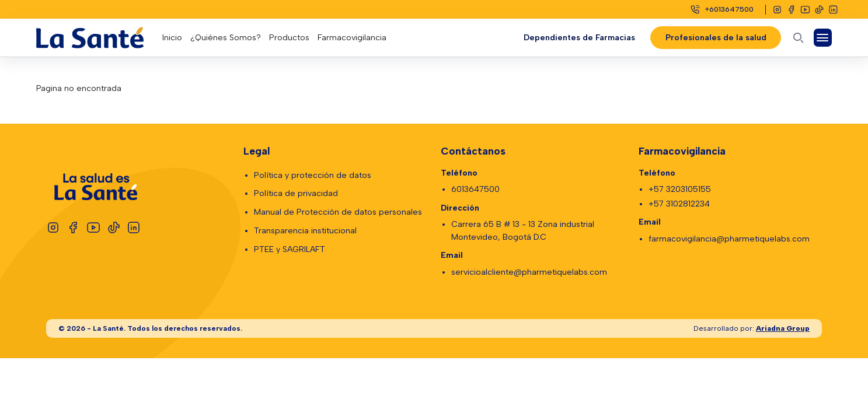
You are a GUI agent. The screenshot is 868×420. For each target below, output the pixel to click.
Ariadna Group (783, 328)
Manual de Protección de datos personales (338, 212)
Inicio (172, 38)
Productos (289, 38)
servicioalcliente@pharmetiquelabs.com (529, 272)
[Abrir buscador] (798, 38)
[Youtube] (805, 10)
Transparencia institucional (305, 231)
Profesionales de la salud (715, 38)
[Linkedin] (833, 10)
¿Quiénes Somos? (226, 38)
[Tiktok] (819, 10)
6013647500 (475, 189)
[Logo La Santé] (99, 38)
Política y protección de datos (313, 175)
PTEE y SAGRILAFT (290, 249)
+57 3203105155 (680, 189)
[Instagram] (777, 10)
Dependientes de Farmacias (579, 38)
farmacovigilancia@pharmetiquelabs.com (729, 239)
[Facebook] (791, 10)
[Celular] (722, 9)
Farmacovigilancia (352, 38)
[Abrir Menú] (823, 38)
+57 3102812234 (679, 204)
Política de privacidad (296, 193)
